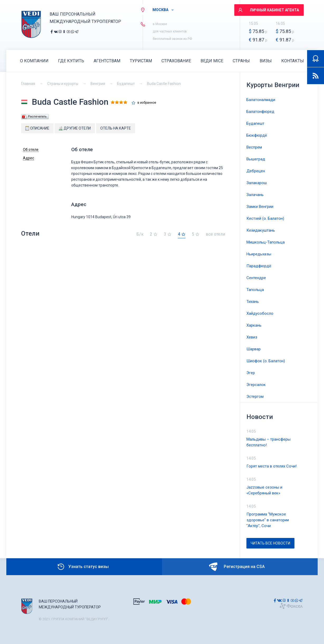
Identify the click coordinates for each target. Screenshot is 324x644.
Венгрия (98, 84)
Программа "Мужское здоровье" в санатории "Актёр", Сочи (268, 520)
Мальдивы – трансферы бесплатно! (268, 442)
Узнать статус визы (83, 567)
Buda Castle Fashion (164, 84)
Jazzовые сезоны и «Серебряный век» (264, 490)
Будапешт (126, 84)
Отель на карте (116, 128)
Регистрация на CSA (237, 567)
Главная (28, 84)
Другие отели (75, 128)
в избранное (147, 103)
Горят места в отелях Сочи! (271, 466)
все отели (215, 234)
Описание (37, 128)
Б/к (140, 234)
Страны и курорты (63, 84)
